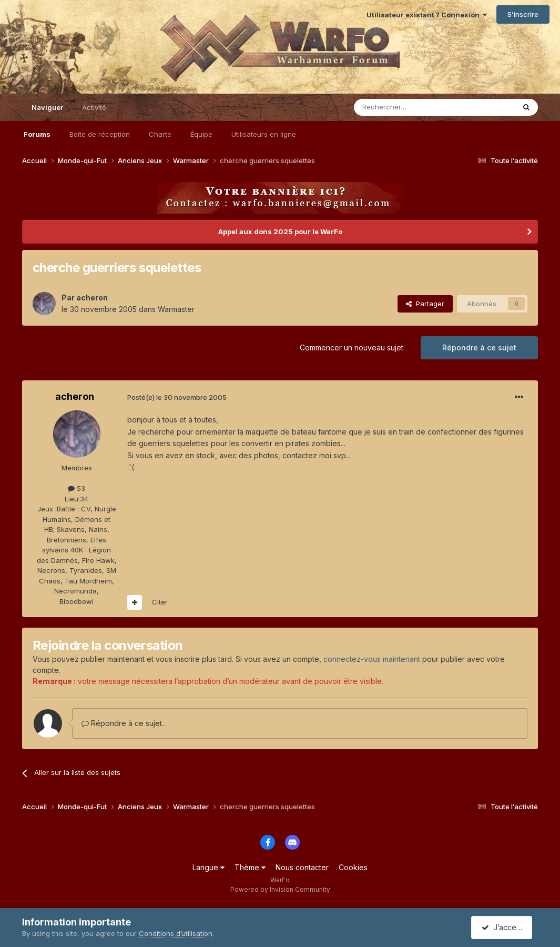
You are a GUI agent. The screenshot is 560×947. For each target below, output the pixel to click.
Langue (208, 867)
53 (77, 488)
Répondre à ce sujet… (125, 723)
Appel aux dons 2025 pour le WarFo (280, 231)
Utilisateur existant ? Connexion (427, 15)
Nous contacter (302, 867)
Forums (37, 134)
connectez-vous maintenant (372, 659)
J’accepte (504, 927)
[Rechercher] (411, 107)
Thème (250, 867)
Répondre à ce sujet (479, 347)
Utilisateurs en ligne (264, 134)
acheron (92, 298)
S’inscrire (523, 14)
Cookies (353, 867)
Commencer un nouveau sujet (352, 347)
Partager (425, 304)
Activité (94, 107)
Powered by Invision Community (280, 889)
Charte (160, 134)
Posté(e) (177, 397)
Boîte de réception (100, 134)
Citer (160, 602)
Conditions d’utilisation (176, 933)
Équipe (201, 134)
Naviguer (47, 112)
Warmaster (176, 309)
